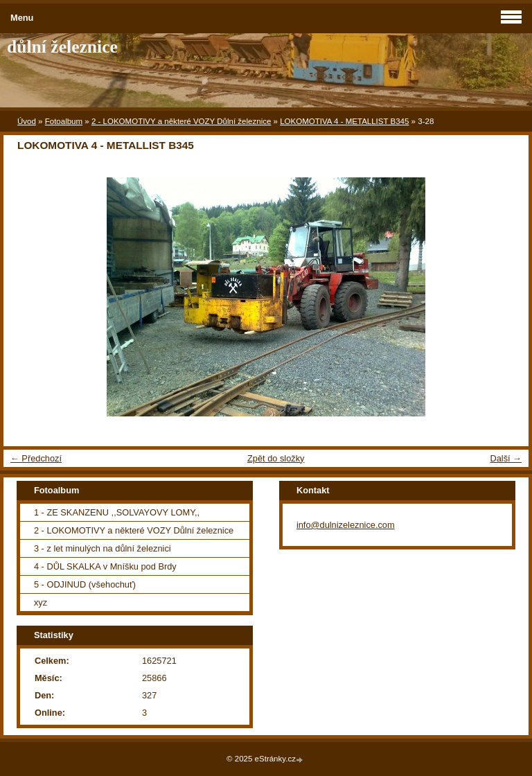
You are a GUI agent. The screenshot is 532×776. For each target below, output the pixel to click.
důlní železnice (62, 47)
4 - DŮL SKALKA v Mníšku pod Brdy (105, 566)
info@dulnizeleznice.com (346, 525)
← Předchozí (36, 458)
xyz (41, 602)
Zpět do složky (276, 458)
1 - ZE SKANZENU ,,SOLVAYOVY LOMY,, (117, 512)
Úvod (27, 121)
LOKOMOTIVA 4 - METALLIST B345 (344, 121)
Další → (506, 458)
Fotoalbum (64, 121)
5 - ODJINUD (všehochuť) (85, 584)
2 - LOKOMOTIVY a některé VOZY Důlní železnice (181, 121)
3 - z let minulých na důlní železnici (103, 548)
